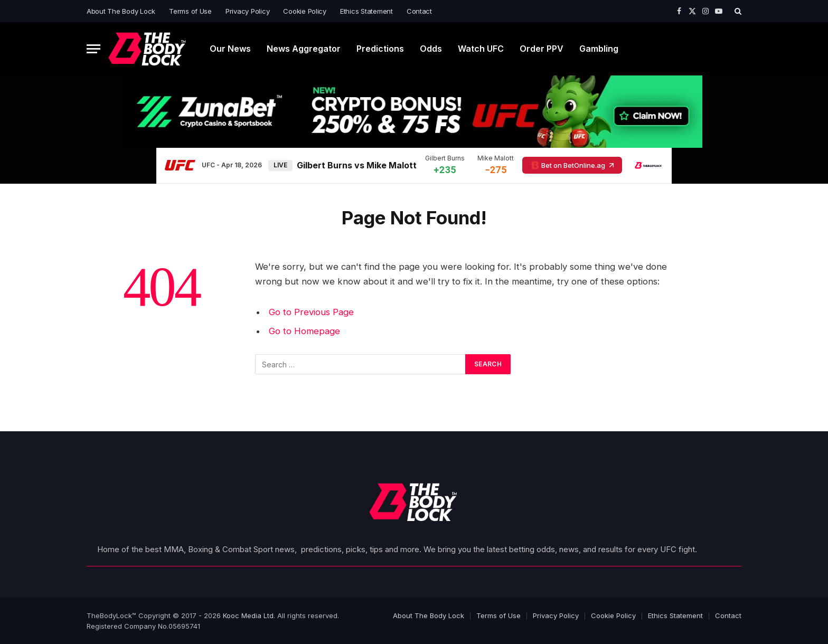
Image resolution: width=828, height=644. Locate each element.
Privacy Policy (247, 11)
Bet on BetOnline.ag (572, 165)
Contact (419, 11)
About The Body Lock (121, 11)
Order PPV (542, 49)
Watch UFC (481, 49)
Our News (230, 49)
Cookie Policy (305, 11)
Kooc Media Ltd (248, 615)
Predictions (380, 49)
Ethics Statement (366, 11)
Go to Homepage (304, 331)
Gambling (599, 49)
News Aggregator (304, 49)
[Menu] (93, 49)
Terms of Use (190, 11)
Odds (431, 49)
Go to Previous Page (311, 312)
